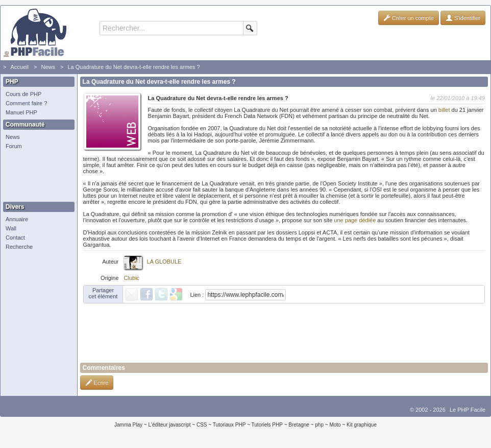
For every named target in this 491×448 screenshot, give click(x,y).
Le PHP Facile (468, 410)
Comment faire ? (26, 103)
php (319, 425)
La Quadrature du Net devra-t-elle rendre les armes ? (133, 67)
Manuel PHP (21, 112)
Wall (11, 228)
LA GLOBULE (164, 262)
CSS (202, 425)
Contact (15, 238)
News (48, 67)
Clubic (132, 278)
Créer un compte (409, 18)
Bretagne (299, 425)
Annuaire (17, 219)
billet (444, 110)
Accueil (19, 67)
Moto (335, 425)
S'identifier (463, 18)
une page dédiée (355, 220)
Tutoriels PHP (267, 425)
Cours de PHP (23, 94)
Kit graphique (362, 425)
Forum (14, 146)
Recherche (19, 247)
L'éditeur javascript (169, 425)
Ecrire (97, 383)
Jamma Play (128, 425)
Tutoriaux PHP (229, 425)
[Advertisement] (36, 176)
